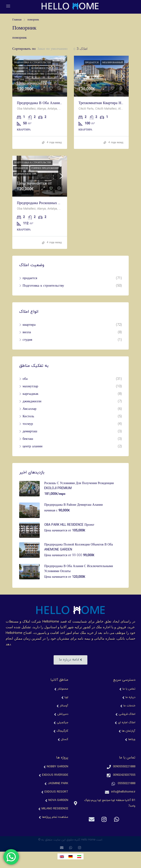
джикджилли (32, 401)
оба (25, 379)
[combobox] (56, 49)
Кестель (28, 416)
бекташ (28, 439)
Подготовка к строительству (43, 286)
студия (27, 340)
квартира (29, 325)
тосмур (28, 424)
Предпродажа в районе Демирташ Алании (73, 505)
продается (30, 278)
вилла (27, 332)
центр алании (33, 447)
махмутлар (30, 386)
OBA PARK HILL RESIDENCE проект (69, 525)
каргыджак (30, 394)
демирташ (30, 431)
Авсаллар (30, 409)
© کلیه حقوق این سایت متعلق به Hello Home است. (70, 840)
